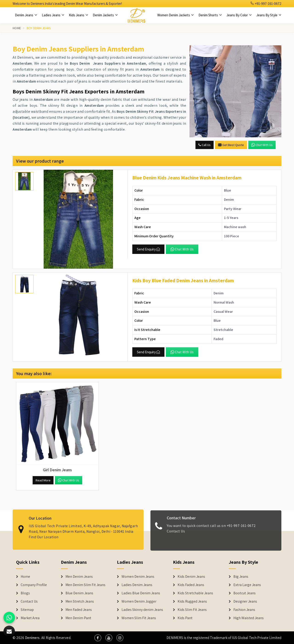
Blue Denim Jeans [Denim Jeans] (79, 593)
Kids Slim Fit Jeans (192, 610)
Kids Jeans (79, 15)
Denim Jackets (105, 15)
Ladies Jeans (53, 15)
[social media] (98, 638)
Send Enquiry (148, 249)
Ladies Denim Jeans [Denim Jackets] (137, 585)
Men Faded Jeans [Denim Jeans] (79, 610)
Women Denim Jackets (176, 15)
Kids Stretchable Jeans (195, 593)
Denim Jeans (26, 15)
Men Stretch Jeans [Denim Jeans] (80, 601)
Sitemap (27, 610)
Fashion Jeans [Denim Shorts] (244, 610)
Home (17, 28)
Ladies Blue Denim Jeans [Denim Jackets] (141, 593)
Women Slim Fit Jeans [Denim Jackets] (139, 618)
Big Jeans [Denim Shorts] (241, 577)
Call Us (205, 145)
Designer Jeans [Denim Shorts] (245, 601)
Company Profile (34, 585)
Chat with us (262, 145)
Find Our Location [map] (44, 533)
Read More (43, 480)
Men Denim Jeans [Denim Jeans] (79, 577)
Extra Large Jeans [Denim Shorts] (247, 585)
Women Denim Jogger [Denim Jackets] (139, 601)
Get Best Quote (231, 145)
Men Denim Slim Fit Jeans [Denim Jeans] (85, 585)
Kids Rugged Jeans (192, 601)
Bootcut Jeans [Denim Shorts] (245, 593)
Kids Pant (185, 618)
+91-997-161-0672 (266, 4)
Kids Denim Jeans (191, 577)
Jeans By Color (239, 15)
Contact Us (176, 535)
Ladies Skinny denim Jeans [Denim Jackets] (142, 610)
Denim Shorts (210, 15)
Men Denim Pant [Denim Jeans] (78, 618)
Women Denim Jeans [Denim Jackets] (138, 577)
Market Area (30, 618)
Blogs (25, 593)
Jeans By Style (269, 15)
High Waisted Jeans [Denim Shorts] (249, 618)
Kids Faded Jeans (191, 585)
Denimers (32, 638)
